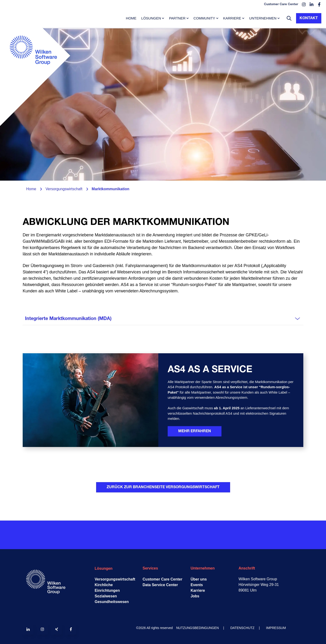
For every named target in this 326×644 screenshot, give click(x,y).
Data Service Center (160, 585)
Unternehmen (263, 18)
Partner (177, 18)
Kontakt (309, 18)
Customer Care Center (163, 579)
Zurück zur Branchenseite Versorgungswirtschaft (163, 487)
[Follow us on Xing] (57, 629)
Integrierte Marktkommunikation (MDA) (68, 319)
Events (197, 585)
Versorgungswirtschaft (115, 579)
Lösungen (151, 18)
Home (131, 18)
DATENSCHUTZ (242, 628)
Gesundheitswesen (112, 602)
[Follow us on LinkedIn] (28, 629)
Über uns (199, 579)
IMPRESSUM (276, 628)
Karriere (232, 18)
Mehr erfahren (195, 431)
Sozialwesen (106, 596)
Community (204, 18)
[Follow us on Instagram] (42, 629)
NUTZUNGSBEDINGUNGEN (198, 628)
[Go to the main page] (35, 76)
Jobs (195, 596)
